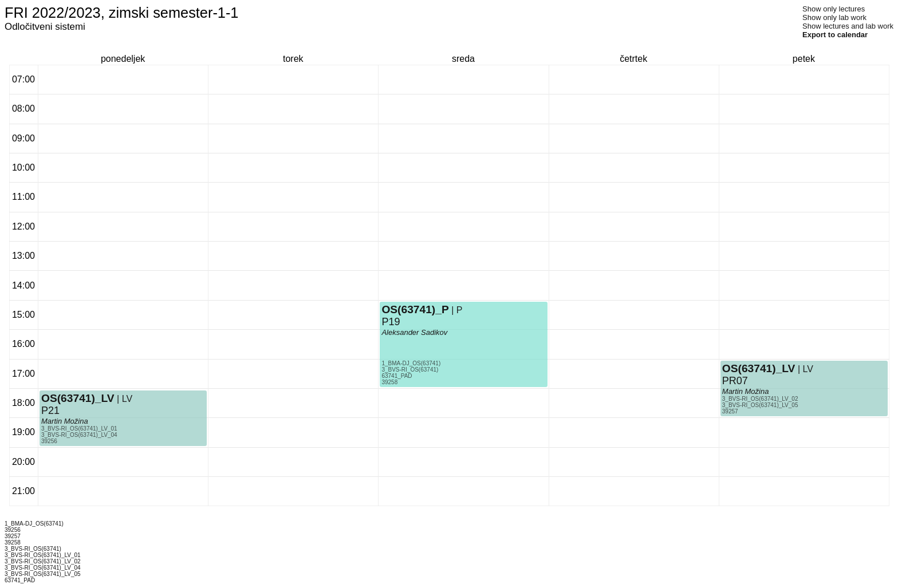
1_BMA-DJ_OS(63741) (411, 363)
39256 (49, 441)
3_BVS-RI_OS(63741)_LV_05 (760, 405)
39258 (389, 382)
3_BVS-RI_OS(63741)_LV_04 (79, 435)
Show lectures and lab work (848, 26)
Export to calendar (835, 35)
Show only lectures (834, 9)
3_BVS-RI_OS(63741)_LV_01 (79, 429)
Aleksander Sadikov (414, 332)
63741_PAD (397, 376)
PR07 (735, 381)
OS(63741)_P (415, 309)
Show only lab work (834, 17)
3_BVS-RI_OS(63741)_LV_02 (760, 399)
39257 (730, 411)
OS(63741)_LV (78, 398)
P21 (50, 411)
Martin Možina (65, 421)
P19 (391, 322)
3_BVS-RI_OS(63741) (410, 370)
